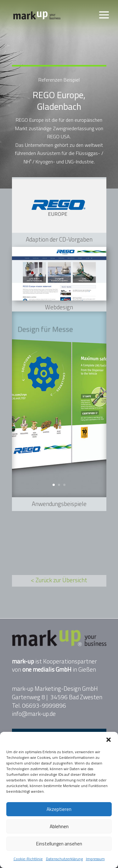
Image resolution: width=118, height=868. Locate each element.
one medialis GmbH (47, 669)
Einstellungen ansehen (59, 844)
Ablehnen (59, 826)
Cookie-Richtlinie (28, 859)
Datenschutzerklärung (64, 859)
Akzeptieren (59, 809)
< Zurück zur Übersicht (59, 580)
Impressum (95, 859)
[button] (109, 740)
